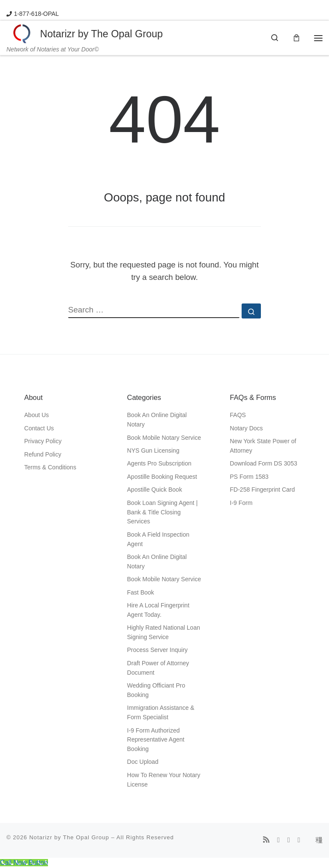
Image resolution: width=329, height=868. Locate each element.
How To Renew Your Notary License (164, 780)
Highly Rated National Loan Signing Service (164, 633)
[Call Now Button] (24, 863)
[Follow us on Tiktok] (319, 841)
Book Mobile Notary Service (164, 438)
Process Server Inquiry (158, 650)
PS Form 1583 (249, 477)
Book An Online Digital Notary (157, 420)
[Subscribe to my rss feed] (266, 841)
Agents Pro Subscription (159, 464)
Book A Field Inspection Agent (159, 540)
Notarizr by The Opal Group (69, 837)
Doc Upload (143, 762)
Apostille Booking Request (162, 477)
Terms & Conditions (50, 468)
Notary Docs (247, 429)
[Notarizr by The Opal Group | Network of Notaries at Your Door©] (22, 33)
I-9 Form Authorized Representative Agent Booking (156, 740)
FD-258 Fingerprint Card (263, 490)
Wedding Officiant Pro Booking (156, 691)
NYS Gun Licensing (153, 451)
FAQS (238, 415)
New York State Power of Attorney (263, 446)
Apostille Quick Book (155, 490)
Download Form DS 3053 (264, 464)
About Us (37, 415)
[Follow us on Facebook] (278, 841)
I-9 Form (241, 503)
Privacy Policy (43, 442)
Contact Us (39, 429)
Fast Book (141, 592)
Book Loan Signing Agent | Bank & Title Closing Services (163, 512)
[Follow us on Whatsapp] (299, 841)
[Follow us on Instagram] (289, 841)
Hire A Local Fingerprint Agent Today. (159, 610)
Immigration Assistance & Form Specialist (161, 713)
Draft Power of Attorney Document (158, 668)
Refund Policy (43, 454)
